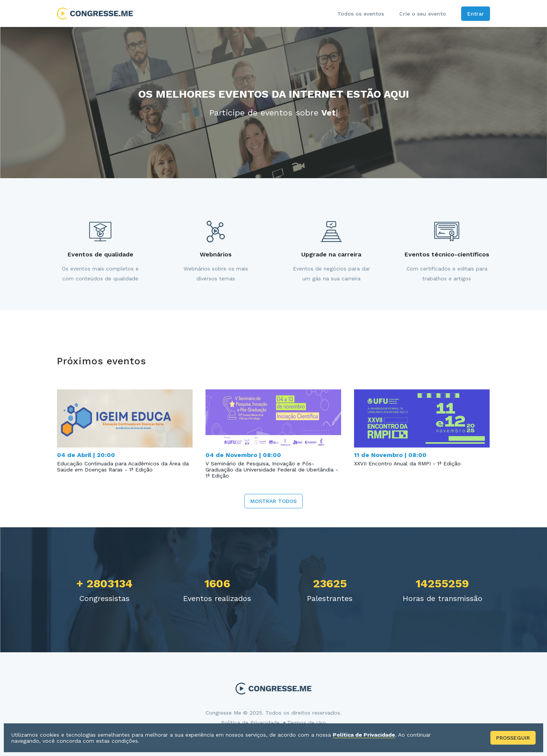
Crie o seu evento (423, 14)
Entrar (476, 14)
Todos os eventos (361, 14)
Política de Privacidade (250, 723)
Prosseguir (513, 738)
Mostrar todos (273, 501)
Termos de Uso (307, 723)
